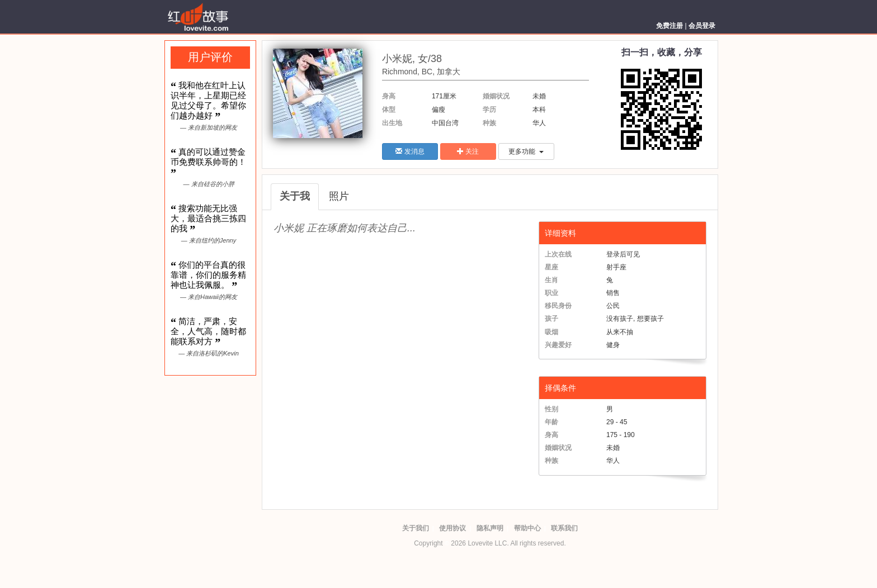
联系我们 (564, 528)
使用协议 (452, 528)
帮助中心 (527, 528)
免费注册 (669, 26)
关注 (468, 151)
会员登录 (702, 26)
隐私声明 (490, 528)
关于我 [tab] (295, 196)
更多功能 (526, 151)
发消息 (410, 151)
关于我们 (416, 528)
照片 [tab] (339, 196)
